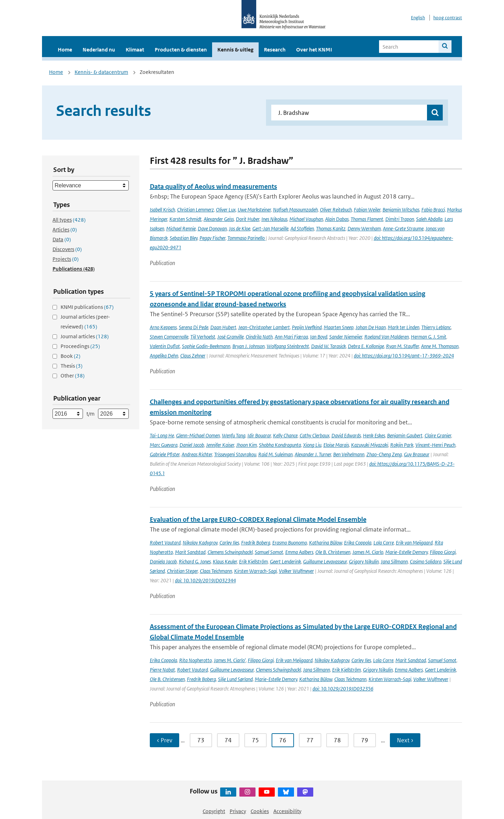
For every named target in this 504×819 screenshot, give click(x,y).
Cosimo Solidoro (426, 561)
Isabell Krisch (162, 210)
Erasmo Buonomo (290, 543)
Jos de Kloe (240, 228)
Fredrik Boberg (256, 543)
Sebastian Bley (184, 238)
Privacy (238, 811)
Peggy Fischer (212, 238)
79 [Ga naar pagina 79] (365, 740)
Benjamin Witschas (401, 210)
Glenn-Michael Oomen (198, 435)
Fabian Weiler (367, 210)
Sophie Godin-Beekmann (206, 346)
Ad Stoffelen (302, 228)
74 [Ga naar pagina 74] (228, 740)
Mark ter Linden (404, 327)
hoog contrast (448, 18)
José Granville (230, 337)
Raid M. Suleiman (275, 454)
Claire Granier (438, 435)
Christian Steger (182, 571)
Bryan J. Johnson (248, 346)
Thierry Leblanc (436, 327)
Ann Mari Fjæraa (291, 337)
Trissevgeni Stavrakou (235, 454)
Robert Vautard (165, 543)
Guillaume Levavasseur (325, 561)
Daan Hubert (223, 327)
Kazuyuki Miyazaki (370, 445)
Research (275, 50)
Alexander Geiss (219, 219)
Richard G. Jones (195, 561)
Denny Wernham (364, 228)
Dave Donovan (212, 228)
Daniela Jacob (163, 561)
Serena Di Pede (194, 327)
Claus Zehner (193, 356)
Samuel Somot (269, 552)
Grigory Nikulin (364, 561)
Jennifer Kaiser (220, 445)
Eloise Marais (336, 445)
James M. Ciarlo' (230, 660)
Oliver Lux (226, 210)
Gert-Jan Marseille (270, 228)
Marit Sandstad (190, 552)
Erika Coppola (358, 543)
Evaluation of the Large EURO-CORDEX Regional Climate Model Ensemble (258, 519)
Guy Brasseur (417, 454)
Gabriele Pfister (165, 454)
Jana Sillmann (394, 561)
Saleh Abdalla (429, 219)
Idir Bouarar (259, 435)
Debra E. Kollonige (366, 346)
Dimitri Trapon (400, 219)
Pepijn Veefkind (307, 327)
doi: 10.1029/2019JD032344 (205, 580)
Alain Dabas (337, 219)
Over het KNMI (314, 50)
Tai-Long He (162, 435)
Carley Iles (229, 543)
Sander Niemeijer (346, 337)
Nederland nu (99, 50)
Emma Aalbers (299, 552)
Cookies (260, 811)
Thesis (72, 366)
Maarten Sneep (339, 327)
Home (65, 50)
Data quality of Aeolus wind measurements (213, 186)
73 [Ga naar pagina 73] (201, 740)
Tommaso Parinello (247, 238)
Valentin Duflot (165, 346)
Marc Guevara (164, 445)
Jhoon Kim (247, 445)
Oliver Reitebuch (336, 210)
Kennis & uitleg (235, 50)
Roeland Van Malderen (387, 337)
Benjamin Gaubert (405, 435)
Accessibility (287, 811)
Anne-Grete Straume (403, 228)
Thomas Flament (367, 219)
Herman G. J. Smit (429, 337)
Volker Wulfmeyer (296, 571)
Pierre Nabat (162, 670)
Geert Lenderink (285, 561)
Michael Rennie (181, 228)
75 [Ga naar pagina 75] (255, 740)
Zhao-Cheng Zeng (384, 454)
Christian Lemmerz (195, 210)
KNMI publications (87, 307)
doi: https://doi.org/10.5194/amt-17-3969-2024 (404, 356)
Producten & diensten (181, 50)
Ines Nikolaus (274, 219)
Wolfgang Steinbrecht (288, 346)
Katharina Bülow (325, 543)
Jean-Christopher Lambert (264, 327)
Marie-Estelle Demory (407, 552)
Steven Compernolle (169, 337)
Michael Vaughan (306, 219)
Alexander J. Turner (313, 454)
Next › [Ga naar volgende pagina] (405, 740)
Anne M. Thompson (440, 346)
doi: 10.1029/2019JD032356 (343, 689)
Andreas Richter (197, 454)
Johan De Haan (371, 327)
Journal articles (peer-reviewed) (85, 322)
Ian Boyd (319, 337)
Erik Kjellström (253, 561)
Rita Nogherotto (195, 660)
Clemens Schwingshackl (230, 552)
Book (71, 356)
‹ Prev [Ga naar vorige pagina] (164, 740)
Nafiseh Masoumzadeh (295, 210)
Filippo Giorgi (443, 552)
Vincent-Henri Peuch (435, 445)
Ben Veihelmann (349, 454)
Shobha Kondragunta (280, 445)
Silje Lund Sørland (235, 679)
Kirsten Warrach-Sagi (255, 571)
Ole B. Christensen (333, 552)
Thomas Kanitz (331, 228)
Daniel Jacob (192, 445)
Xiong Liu (312, 445)
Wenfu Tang (234, 435)
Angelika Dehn (164, 356)
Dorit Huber (248, 219)
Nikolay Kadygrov (200, 543)
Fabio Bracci (433, 210)
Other (73, 376)
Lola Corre (384, 543)
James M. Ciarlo (368, 552)
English (418, 18)
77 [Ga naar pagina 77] (310, 740)
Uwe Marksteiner (254, 210)
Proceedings (80, 346)
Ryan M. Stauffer (402, 346)
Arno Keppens (163, 327)
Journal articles (85, 336)
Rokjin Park (402, 445)
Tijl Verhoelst (203, 337)
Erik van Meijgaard (414, 543)
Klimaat (135, 50)
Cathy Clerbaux (314, 435)
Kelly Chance (285, 435)
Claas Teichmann (216, 571)
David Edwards (346, 435)
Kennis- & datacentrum (101, 72)
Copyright (214, 811)
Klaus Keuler (225, 561)
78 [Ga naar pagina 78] (337, 740)
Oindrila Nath (259, 337)
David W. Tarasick (328, 346)
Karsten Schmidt (185, 219)
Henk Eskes (374, 435)
